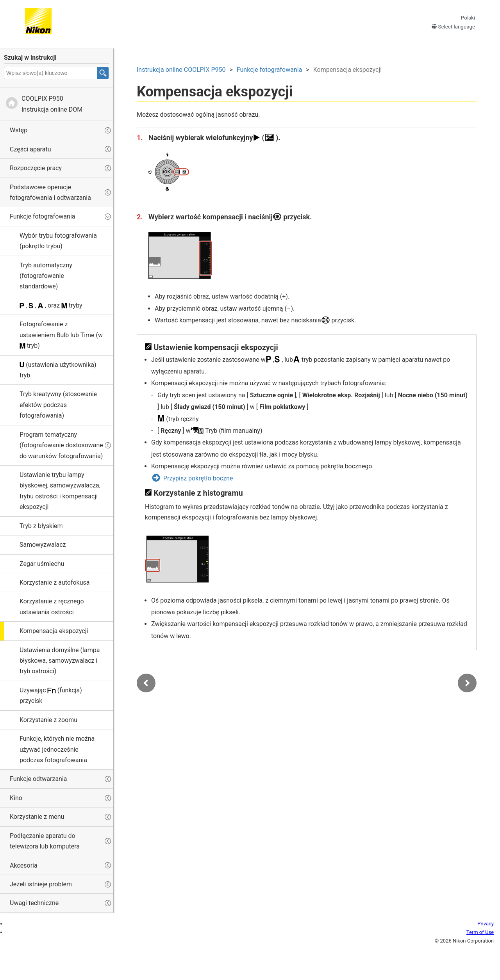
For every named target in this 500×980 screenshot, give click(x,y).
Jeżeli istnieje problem (41, 884)
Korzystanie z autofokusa (54, 582)
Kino (16, 798)
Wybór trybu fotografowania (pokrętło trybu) (58, 241)
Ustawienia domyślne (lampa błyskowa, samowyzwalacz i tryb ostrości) (60, 661)
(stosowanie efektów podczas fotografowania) (58, 405)
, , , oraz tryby (51, 305)
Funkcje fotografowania (42, 216)
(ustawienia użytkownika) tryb (58, 370)
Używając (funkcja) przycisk (51, 695)
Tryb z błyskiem (41, 526)
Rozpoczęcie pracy (36, 168)
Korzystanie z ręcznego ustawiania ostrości (52, 606)
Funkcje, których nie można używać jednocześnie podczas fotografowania (57, 749)
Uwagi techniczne (34, 903)
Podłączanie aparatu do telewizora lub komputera (45, 841)
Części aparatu (30, 149)
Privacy (486, 924)
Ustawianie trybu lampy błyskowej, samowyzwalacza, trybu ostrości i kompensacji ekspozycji (60, 491)
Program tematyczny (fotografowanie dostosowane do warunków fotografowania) (61, 445)
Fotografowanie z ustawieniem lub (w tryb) (61, 335)
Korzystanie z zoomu (48, 720)
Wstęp (19, 130)
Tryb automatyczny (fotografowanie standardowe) (46, 276)
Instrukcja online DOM (52, 104)
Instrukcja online (181, 70)
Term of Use (480, 932)
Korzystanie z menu (37, 817)
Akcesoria (24, 865)
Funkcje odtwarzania (38, 779)
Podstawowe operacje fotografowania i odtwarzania (50, 192)
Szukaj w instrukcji (30, 58)
